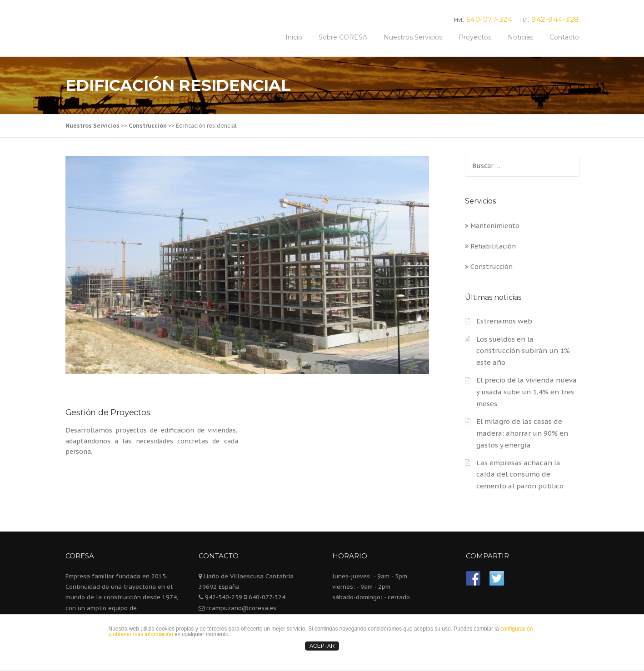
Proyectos (475, 37)
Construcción (489, 267)
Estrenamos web (504, 321)
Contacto (564, 37)
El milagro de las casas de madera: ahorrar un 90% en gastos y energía (522, 433)
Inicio (294, 37)
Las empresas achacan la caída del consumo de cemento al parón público (520, 475)
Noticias (520, 37)
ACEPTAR (322, 646)
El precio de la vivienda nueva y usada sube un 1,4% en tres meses (527, 392)
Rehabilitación (490, 246)
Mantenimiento (492, 226)
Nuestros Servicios (413, 37)
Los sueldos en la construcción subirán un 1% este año (523, 351)
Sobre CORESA (343, 37)
